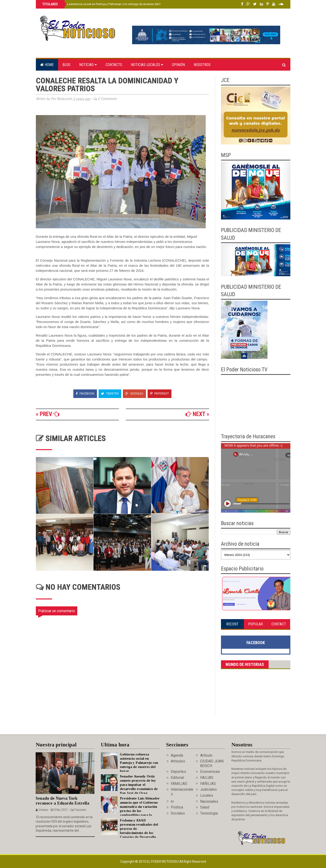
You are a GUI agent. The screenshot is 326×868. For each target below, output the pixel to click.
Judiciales (208, 789)
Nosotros (202, 65)
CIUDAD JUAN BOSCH (212, 763)
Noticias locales (147, 65)
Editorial (177, 778)
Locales (207, 795)
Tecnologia (209, 813)
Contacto (114, 65)
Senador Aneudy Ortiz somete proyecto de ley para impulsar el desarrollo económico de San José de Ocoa (139, 785)
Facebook (85, 393)
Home (47, 65)
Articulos (178, 761)
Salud (205, 807)
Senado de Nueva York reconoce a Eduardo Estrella (62, 801)
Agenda (177, 755)
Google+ (134, 393)
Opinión (178, 65)
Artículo (206, 755)
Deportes (178, 772)
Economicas (210, 772)
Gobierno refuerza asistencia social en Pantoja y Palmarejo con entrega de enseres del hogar (104, 4)
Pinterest (160, 393)
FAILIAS (207, 778)
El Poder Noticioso (163, 862)
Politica (177, 807)
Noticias (88, 65)
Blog (66, 65)
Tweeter (110, 393)
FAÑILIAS (208, 784)
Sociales (178, 813)
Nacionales (209, 801)
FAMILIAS (179, 784)
